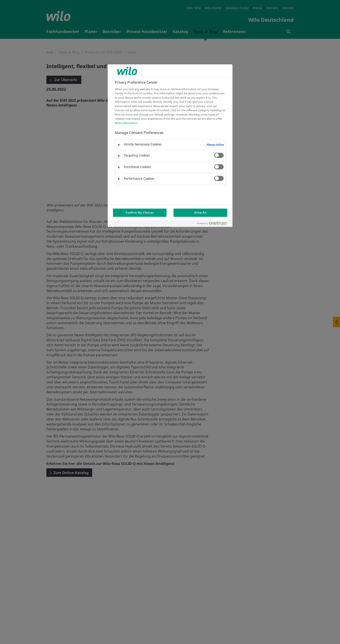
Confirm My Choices (140, 213)
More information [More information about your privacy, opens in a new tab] (126, 123)
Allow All (200, 213)
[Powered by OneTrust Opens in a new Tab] (214, 224)
